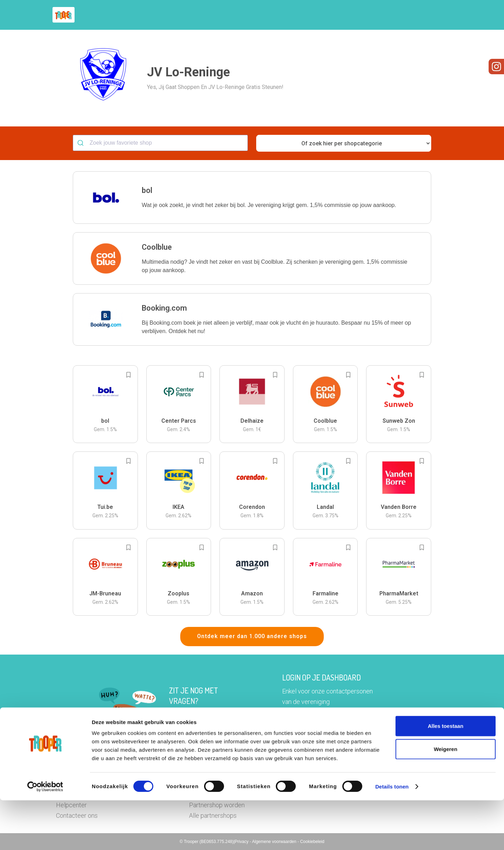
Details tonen (392, 836)
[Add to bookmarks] (128, 375)
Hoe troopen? (254, 15)
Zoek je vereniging (304, 15)
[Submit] (81, 143)
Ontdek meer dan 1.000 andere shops (252, 636)
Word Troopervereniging (366, 15)
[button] (443, 15)
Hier (175, 715)
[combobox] (160, 143)
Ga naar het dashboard (324, 725)
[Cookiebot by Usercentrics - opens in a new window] (45, 836)
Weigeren (445, 799)
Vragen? (417, 15)
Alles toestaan (446, 776)
